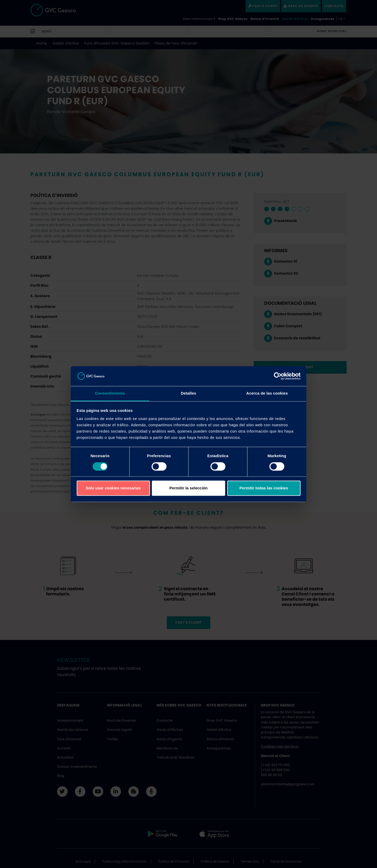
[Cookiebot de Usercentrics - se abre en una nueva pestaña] (278, 376)
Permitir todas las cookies (264, 488)
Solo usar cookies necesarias (113, 488)
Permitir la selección (188, 488)
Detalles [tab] (188, 393)
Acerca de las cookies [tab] (267, 393)
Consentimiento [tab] (110, 393)
